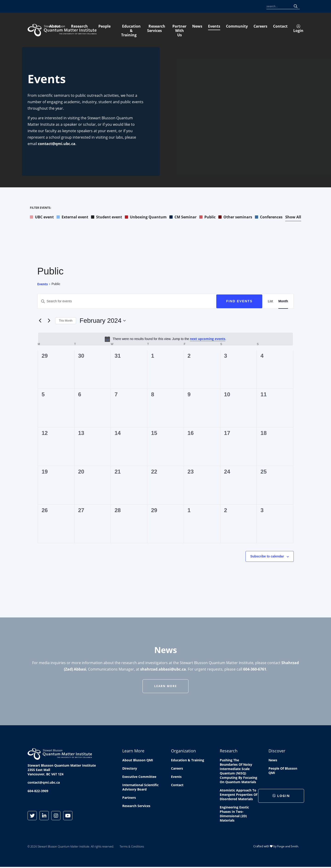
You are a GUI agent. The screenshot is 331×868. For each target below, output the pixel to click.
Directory (130, 769)
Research (140, 29)
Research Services (247, 29)
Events (194, 7)
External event (72, 218)
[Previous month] (40, 321)
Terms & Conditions (132, 847)
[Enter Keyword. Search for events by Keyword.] (127, 302)
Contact (242, 7)
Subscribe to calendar (267, 557)
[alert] (165, 340)
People (165, 29)
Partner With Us (289, 29)
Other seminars (235, 218)
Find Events (239, 302)
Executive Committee (139, 777)
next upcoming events (208, 339)
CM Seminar (183, 218)
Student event (107, 218)
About (116, 29)
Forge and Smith (288, 847)
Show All (293, 218)
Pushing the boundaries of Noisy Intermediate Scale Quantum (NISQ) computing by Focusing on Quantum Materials (238, 772)
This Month (66, 321)
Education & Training (201, 29)
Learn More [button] (166, 687)
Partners (129, 798)
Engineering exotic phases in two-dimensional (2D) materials (234, 814)
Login (257, 7)
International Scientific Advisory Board (140, 788)
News (182, 7)
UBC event (42, 218)
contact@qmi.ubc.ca (57, 144)
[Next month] (49, 321)
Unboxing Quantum (146, 218)
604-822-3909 (38, 792)
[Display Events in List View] (270, 302)
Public (207, 218)
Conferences (269, 218)
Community (211, 7)
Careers (227, 7)
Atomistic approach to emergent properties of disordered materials (238, 795)
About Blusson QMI (138, 761)
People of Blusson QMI (283, 771)
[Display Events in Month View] (283, 302)
